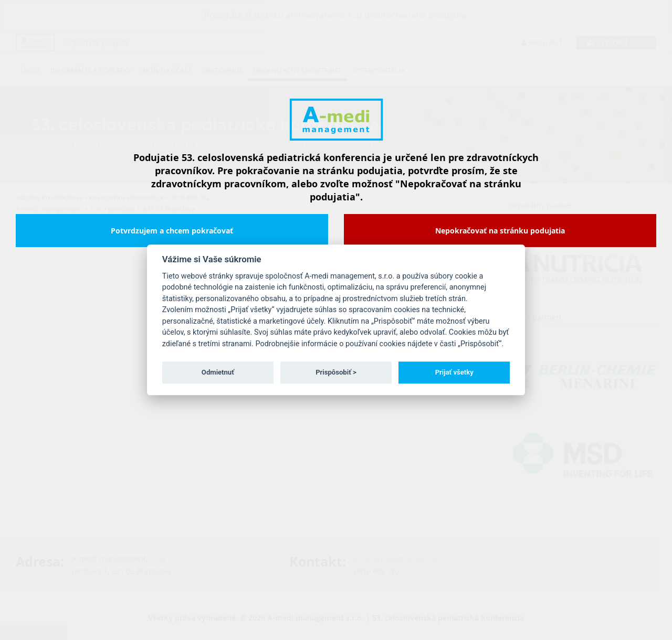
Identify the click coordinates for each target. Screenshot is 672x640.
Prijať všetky (454, 372)
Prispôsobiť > (336, 372)
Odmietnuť (218, 372)
